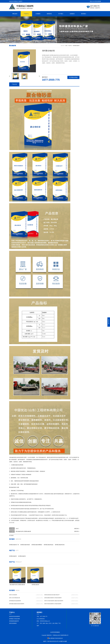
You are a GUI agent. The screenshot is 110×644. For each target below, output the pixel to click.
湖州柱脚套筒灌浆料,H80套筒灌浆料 (53, 598)
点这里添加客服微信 (55, 632)
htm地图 (65, 641)
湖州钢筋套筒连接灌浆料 (15, 601)
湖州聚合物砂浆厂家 (14, 545)
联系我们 (84, 14)
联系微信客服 (73, 77)
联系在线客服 (98, 1)
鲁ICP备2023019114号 (53, 641)
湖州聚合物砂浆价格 (60, 545)
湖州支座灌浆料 (13, 623)
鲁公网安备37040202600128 (56, 638)
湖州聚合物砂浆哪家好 (37, 545)
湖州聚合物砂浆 (76, 46)
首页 (66, 46)
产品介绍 (14, 84)
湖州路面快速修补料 (14, 621)
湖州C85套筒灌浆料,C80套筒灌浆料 (53, 604)
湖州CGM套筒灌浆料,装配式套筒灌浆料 (54, 601)
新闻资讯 (49, 14)
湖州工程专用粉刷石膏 (15, 598)
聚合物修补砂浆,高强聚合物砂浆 (23, 531)
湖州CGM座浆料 (13, 595)
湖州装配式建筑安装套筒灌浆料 (17, 604)
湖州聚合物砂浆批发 (49, 545)
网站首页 (15, 14)
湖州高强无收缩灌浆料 (15, 616)
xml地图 (61, 641)
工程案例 (38, 14)
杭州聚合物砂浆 (22, 556)
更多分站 (92, 1)
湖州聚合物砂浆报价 (25, 545)
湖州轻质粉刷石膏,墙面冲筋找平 (52, 595)
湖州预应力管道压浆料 (15, 619)
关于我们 (61, 14)
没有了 (17, 529)
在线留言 (72, 14)
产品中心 (26, 14)
